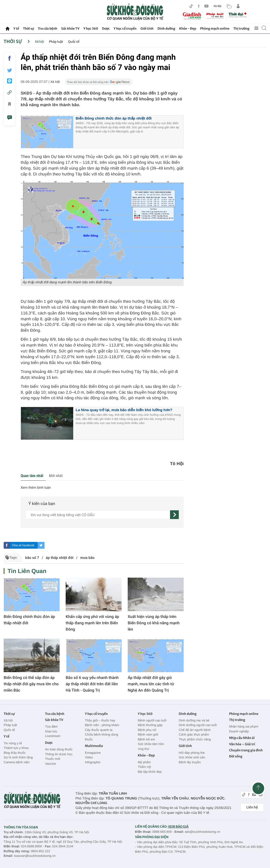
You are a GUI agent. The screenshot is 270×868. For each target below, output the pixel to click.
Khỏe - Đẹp (188, 29)
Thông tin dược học (59, 754)
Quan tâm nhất (32, 476)
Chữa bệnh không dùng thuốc (102, 737)
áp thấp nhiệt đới (60, 558)
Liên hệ (252, 807)
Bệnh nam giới (148, 734)
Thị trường (241, 29)
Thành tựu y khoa (16, 748)
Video (89, 757)
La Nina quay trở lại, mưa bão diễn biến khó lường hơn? (124, 410)
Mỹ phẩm (144, 762)
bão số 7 (32, 558)
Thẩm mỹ (144, 767)
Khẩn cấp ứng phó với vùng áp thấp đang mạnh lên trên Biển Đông (92, 623)
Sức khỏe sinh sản (192, 757)
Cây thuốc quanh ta (99, 730)
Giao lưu (51, 731)
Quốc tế (74, 42)
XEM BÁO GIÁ (178, 827)
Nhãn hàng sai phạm (244, 726)
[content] (98, 515)
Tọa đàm (51, 726)
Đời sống (236, 756)
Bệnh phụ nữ (147, 730)
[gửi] (174, 515)
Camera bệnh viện (17, 762)
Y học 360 (91, 29)
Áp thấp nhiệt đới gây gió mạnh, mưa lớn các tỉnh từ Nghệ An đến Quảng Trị (151, 684)
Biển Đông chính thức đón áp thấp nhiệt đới (114, 118)
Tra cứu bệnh (48, 29)
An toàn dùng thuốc (59, 749)
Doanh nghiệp (239, 731)
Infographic (93, 762)
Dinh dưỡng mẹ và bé (194, 720)
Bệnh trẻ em (146, 739)
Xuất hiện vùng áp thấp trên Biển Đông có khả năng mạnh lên (154, 623)
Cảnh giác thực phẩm (194, 734)
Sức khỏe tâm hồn (151, 744)
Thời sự (28, 29)
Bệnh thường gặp (150, 725)
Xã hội (39, 42)
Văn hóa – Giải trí (242, 744)
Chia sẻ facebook (23, 545)
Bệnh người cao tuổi (152, 720)
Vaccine (50, 764)
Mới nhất (56, 476)
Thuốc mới (53, 759)
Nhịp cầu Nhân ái (242, 738)
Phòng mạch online (215, 29)
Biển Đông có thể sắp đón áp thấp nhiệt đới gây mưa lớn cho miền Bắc (31, 684)
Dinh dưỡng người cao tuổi (198, 725)
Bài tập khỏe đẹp (150, 772)
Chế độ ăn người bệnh (195, 730)
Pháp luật (56, 42)
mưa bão (87, 558)
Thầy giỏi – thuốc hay (100, 720)
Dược (106, 29)
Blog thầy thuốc (15, 753)
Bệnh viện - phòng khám (102, 725)
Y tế (16, 29)
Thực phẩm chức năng (195, 739)
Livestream (53, 736)
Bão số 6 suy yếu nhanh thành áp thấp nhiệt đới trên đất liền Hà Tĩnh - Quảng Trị (92, 684)
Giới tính (147, 29)
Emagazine (93, 753)
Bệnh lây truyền (190, 762)
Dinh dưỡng (166, 29)
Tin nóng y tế (13, 743)
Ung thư (143, 749)
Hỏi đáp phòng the (192, 753)
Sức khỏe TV (70, 29)
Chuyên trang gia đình (246, 750)
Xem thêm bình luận (36, 488)
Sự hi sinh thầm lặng (18, 757)
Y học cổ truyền (125, 29)
